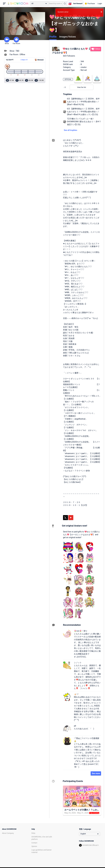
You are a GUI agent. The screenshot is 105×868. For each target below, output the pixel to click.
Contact (34, 843)
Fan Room (16, 41)
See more (96, 773)
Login (100, 3)
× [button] (101, 12)
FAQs (33, 833)
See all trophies (70, 130)
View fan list (82, 87)
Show (7, 41)
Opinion (34, 846)
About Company (8, 833)
